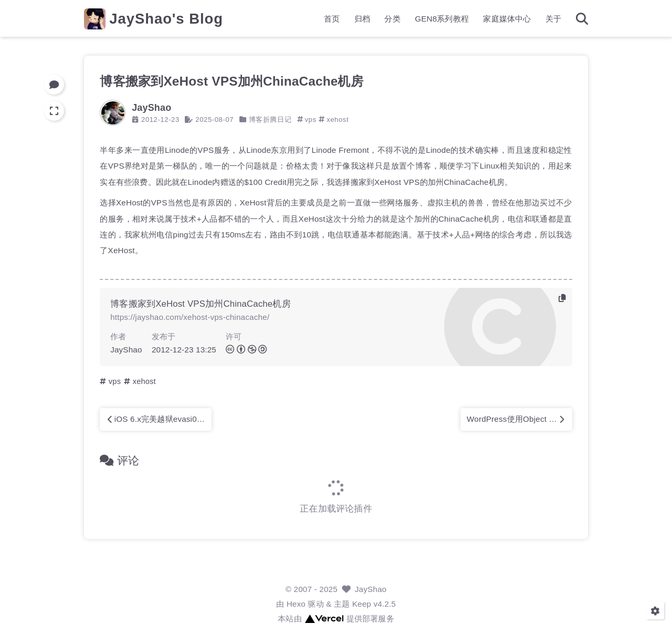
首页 (332, 19)
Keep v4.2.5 (374, 604)
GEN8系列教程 (442, 19)
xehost (338, 119)
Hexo (296, 604)
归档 (362, 19)
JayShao (371, 589)
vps (310, 119)
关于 (553, 19)
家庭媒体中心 (507, 19)
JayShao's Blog (166, 19)
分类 (392, 19)
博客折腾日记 (270, 119)
